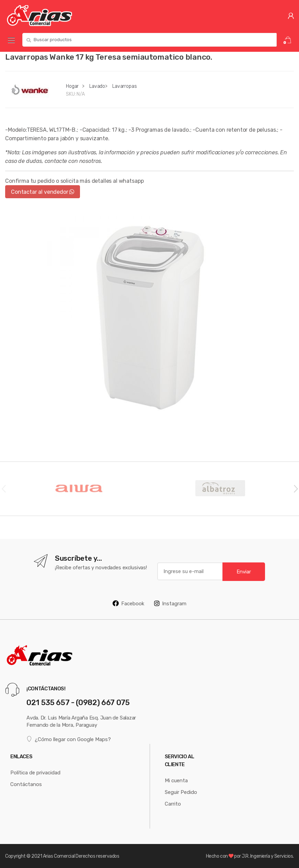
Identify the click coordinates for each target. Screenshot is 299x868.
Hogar (72, 86)
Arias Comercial (59, 856)
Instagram (170, 603)
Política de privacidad (35, 772)
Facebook (128, 603)
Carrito (173, 804)
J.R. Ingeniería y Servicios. (268, 856)
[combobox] (149, 40)
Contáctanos (26, 784)
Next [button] (296, 488)
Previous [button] (3, 488)
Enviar (244, 572)
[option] (149, 317)
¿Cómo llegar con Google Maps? (69, 739)
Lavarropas (125, 86)
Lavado (97, 86)
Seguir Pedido (181, 792)
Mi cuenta (176, 780)
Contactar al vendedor (43, 192)
